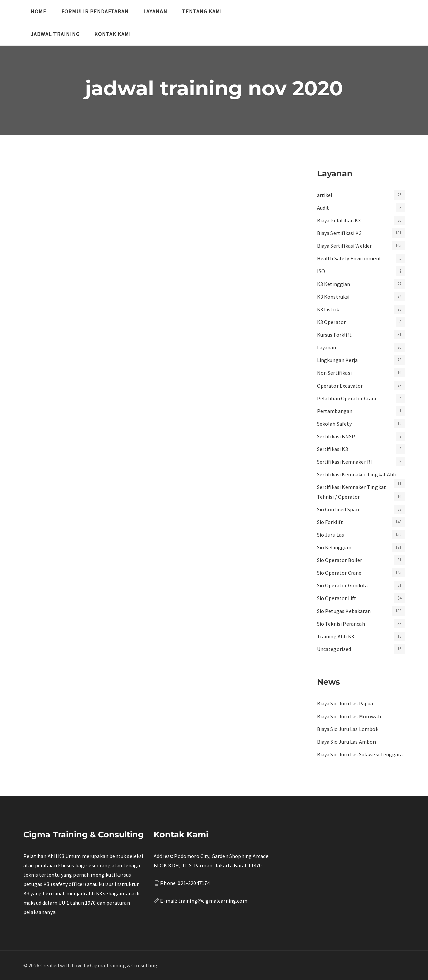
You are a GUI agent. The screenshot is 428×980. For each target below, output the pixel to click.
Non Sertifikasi (334, 373)
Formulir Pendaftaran (95, 11)
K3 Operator (332, 322)
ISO (321, 271)
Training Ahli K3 (336, 636)
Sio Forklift (330, 522)
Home (39, 11)
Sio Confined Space (339, 509)
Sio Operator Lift (337, 598)
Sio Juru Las (331, 535)
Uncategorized (334, 649)
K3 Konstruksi (333, 297)
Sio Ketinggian (334, 547)
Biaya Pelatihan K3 (339, 220)
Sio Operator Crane (339, 573)
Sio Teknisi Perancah (341, 624)
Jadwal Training (55, 34)
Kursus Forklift (334, 335)
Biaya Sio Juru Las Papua (345, 703)
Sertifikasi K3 (333, 449)
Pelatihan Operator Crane (347, 398)
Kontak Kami (113, 34)
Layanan (155, 11)
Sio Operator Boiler (340, 560)
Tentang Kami (202, 11)
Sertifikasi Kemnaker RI (345, 462)
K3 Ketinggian (334, 284)
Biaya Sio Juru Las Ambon (347, 742)
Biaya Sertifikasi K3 (339, 233)
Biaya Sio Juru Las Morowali (349, 716)
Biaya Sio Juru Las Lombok (348, 729)
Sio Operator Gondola (342, 585)
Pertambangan (335, 411)
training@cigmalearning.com (213, 901)
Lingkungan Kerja (338, 360)
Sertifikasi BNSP (336, 436)
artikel (325, 195)
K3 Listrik (328, 309)
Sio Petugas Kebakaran (344, 611)
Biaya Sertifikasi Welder (345, 246)
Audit (323, 208)
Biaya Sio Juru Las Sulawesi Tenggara (360, 754)
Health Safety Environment (349, 258)
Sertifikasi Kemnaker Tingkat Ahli (357, 474)
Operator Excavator (340, 386)
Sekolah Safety (334, 424)
